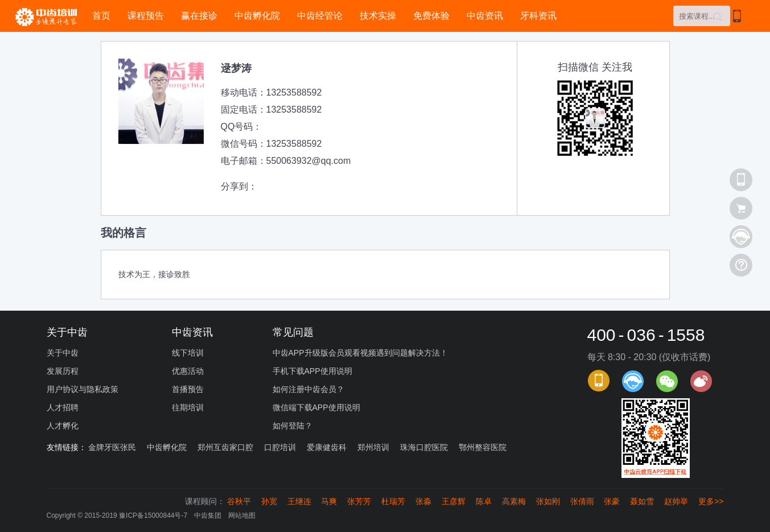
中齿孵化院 (257, 16)
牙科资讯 (538, 16)
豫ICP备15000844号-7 (153, 515)
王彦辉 (454, 501)
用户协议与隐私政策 (83, 389)
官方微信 (667, 381)
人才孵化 (63, 426)
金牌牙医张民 (112, 447)
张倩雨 (582, 501)
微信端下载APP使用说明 (316, 407)
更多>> (711, 501)
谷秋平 (239, 501)
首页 (101, 16)
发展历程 (63, 371)
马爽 (329, 501)
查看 (741, 208)
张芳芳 (359, 501)
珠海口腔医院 (424, 447)
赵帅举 (676, 501)
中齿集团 (208, 515)
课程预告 (146, 16)
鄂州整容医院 (483, 447)
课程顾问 (633, 381)
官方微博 (701, 381)
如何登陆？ (293, 426)
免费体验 (431, 16)
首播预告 (188, 389)
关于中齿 (63, 353)
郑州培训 (373, 447)
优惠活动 (188, 371)
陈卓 (484, 501)
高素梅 (514, 501)
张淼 (423, 501)
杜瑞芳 (393, 501)
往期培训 (188, 407)
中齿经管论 (320, 16)
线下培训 (188, 353)
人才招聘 (63, 407)
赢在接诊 (199, 16)
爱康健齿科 (327, 447)
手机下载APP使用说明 (312, 371)
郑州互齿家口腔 (225, 447)
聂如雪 (642, 501)
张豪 (612, 501)
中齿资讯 (485, 16)
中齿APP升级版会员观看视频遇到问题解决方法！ (360, 353)
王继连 (299, 501)
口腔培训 (280, 447)
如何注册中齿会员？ (308, 389)
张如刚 (548, 501)
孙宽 (269, 501)
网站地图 (242, 515)
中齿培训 (50, 17)
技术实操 (378, 16)
